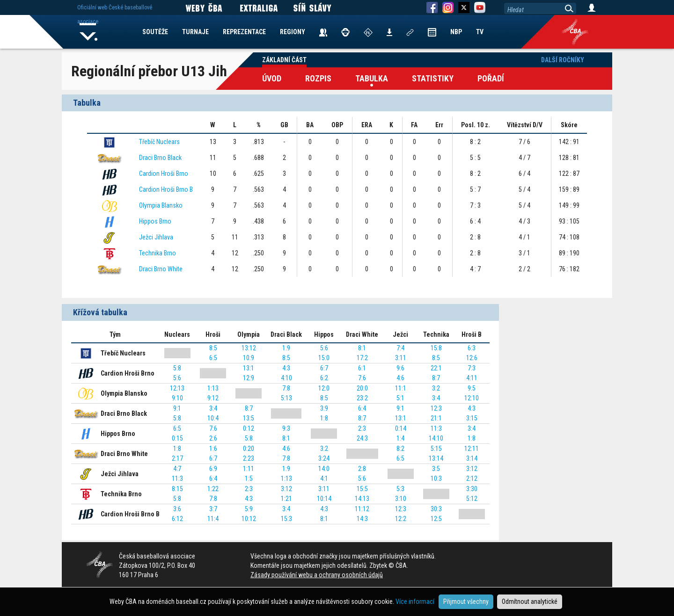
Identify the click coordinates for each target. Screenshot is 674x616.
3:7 (213, 509)
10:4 (213, 418)
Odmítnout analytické (530, 602)
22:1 (436, 368)
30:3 (436, 509)
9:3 (286, 428)
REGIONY (293, 32)
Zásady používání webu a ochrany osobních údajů (317, 575)
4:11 (472, 378)
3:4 (436, 398)
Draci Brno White (161, 269)
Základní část (284, 60)
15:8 (436, 348)
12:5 (436, 519)
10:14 (324, 499)
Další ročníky (563, 60)
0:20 (249, 449)
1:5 (249, 478)
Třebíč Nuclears (159, 142)
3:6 (177, 509)
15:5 (362, 489)
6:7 (324, 368)
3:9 (324, 408)
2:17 (177, 458)
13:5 (249, 418)
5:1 (400, 398)
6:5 (213, 358)
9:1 (177, 408)
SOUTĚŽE (155, 32)
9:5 (472, 388)
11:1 (401, 388)
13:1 (249, 368)
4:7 (177, 469)
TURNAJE (195, 32)
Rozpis (318, 78)
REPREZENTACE (244, 32)
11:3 (436, 428)
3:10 (401, 499)
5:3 (400, 489)
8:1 (362, 348)
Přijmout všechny (466, 602)
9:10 (177, 398)
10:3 (436, 478)
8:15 (177, 489)
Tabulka (372, 78)
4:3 (286, 368)
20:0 (362, 388)
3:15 (472, 418)
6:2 (324, 378)
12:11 (472, 449)
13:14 (436, 458)
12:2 (401, 519)
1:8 (324, 418)
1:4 (400, 438)
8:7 (436, 378)
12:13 (177, 388)
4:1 (324, 478)
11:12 (362, 509)
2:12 (472, 478)
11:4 (213, 519)
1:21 (286, 499)
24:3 (362, 438)
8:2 (400, 449)
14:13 (362, 499)
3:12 (472, 469)
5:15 (436, 449)
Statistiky (433, 78)
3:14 (472, 458)
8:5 (213, 348)
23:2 (362, 398)
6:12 (177, 519)
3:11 (401, 358)
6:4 (362, 408)
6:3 (472, 348)
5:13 (286, 398)
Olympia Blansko (161, 205)
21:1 (436, 418)
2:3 (362, 428)
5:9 (249, 509)
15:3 (286, 519)
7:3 (472, 368)
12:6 (472, 358)
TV (480, 32)
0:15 (177, 438)
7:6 (362, 378)
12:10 (472, 398)
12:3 (436, 408)
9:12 (213, 398)
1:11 (249, 469)
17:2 (362, 358)
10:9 (249, 358)
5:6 (324, 348)
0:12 (249, 428)
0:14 (401, 428)
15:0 (324, 358)
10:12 (249, 519)
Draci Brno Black (160, 158)
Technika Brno (158, 253)
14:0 (324, 469)
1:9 (286, 348)
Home (88, 32)
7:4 (400, 348)
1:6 (213, 449)
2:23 (249, 458)
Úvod (272, 78)
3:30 (472, 489)
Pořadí (491, 78)
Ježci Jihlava (156, 237)
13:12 (249, 348)
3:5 (436, 469)
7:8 (286, 388)
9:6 (400, 368)
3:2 (436, 388)
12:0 (324, 388)
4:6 (400, 378)
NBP (456, 32)
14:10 (436, 438)
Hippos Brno (155, 221)
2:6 (213, 438)
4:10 (286, 378)
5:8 (177, 368)
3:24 (324, 458)
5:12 (472, 499)
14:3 (362, 519)
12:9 (249, 378)
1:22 (213, 489)
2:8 (362, 469)
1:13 (213, 388)
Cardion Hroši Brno (164, 174)
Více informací (415, 602)
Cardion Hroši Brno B (166, 189)
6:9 (213, 469)
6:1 (362, 368)
